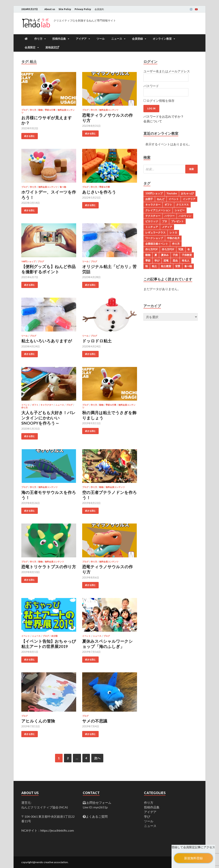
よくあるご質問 (97, 816)
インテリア (189, 199)
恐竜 (166, 260)
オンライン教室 (162, 39)
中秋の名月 (173, 238)
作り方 (38, 39)
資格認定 (52, 47)
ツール (101, 39)
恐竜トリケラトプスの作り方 (49, 567)
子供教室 (187, 255)
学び (157, 260)
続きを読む (30, 136)
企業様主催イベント (157, 244)
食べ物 (63, 187)
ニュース (117, 39)
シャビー (180, 210)
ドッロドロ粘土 (97, 341)
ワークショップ (154, 238)
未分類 (54, 636)
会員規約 (99, 9)
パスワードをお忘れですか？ (164, 116)
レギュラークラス (155, 232)
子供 (175, 255)
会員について (153, 121)
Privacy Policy (83, 9)
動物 (41, 110)
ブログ (25, 110)
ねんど (161, 199)
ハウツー (170, 216)
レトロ (173, 232)
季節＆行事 (50, 110)
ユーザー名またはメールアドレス (167, 71)
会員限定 (30, 47)
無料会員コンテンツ (109, 110)
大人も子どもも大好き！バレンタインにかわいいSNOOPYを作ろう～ (48, 418)
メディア (167, 227)
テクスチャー (153, 216)
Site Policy (65, 9)
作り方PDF (152, 249)
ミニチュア (152, 227)
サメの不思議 (95, 721)
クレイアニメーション (158, 210)
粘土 (154, 266)
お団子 (149, 199)
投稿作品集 (59, 39)
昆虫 (175, 260)
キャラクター (47, 405)
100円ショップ (28, 261)
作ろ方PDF (168, 249)
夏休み (165, 255)
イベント (26, 405)
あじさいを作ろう (99, 192)
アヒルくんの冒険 (38, 721)
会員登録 (137, 39)
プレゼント (177, 221)
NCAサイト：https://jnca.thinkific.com (48, 830)
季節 (148, 260)
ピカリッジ (152, 221)
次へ (97, 758)
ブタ (165, 221)
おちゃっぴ (187, 193)
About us (50, 9)
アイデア (81, 39)
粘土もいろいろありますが (47, 341)
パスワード (151, 86)
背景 (178, 266)
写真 (181, 249)
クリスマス (182, 205)
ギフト (35, 405)
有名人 (186, 260)
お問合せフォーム (99, 802)
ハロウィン (185, 216)
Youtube (172, 193)
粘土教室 (166, 266)
